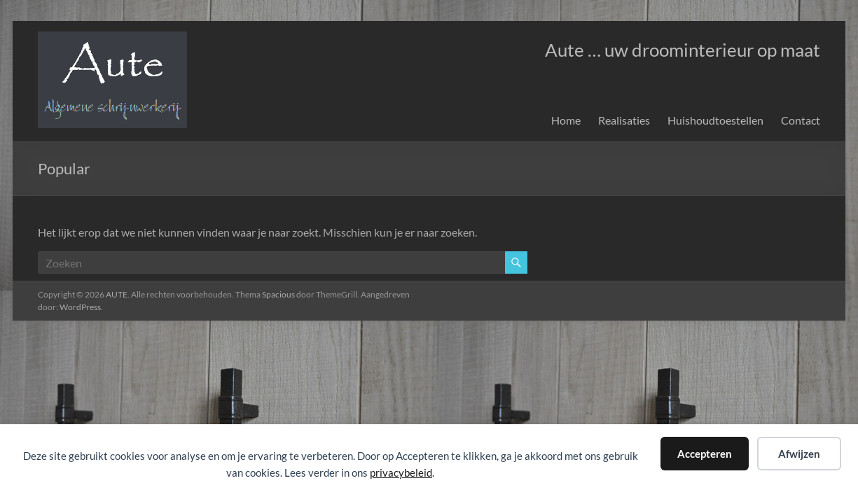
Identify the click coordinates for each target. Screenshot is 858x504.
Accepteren (705, 454)
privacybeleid (401, 472)
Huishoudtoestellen (715, 120)
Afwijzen (799, 454)
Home (566, 120)
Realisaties (624, 120)
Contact (801, 120)
